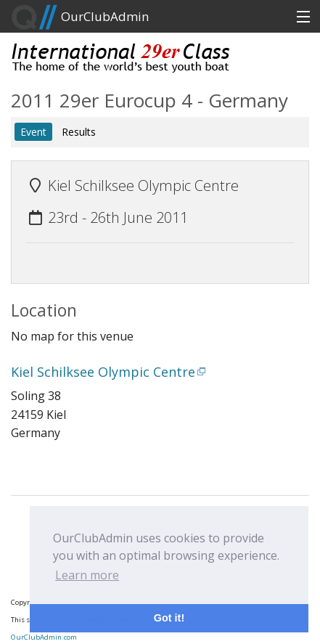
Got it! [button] (169, 618)
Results (79, 132)
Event (33, 132)
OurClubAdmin (80, 17)
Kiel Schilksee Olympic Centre (103, 372)
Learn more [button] (87, 575)
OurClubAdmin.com (44, 637)
